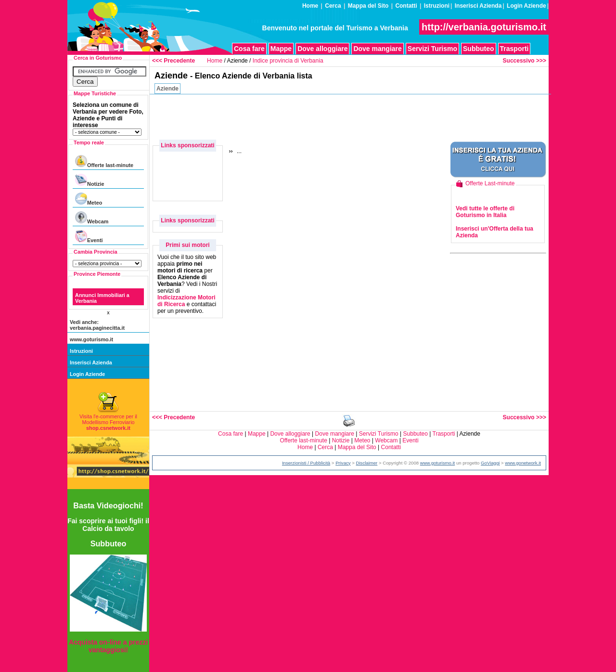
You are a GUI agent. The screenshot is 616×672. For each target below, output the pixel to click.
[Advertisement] (373, 116)
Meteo (89, 199)
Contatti (406, 6)
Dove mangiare (377, 49)
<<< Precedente (173, 61)
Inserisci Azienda (478, 6)
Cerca (333, 6)
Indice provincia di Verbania (288, 61)
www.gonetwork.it (523, 463)
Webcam (92, 218)
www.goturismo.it (91, 339)
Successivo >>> (525, 61)
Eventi (89, 237)
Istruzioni (437, 6)
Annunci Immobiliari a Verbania (102, 298)
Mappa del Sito (368, 6)
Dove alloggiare (322, 49)
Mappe (281, 49)
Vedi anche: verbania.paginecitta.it (97, 325)
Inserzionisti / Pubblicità (306, 463)
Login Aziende (526, 6)
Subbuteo (479, 49)
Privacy (343, 463)
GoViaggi (490, 463)
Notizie (90, 180)
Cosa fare (249, 49)
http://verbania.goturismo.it (484, 27)
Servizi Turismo (432, 49)
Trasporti (514, 49)
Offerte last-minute (104, 162)
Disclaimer (367, 463)
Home (310, 6)
